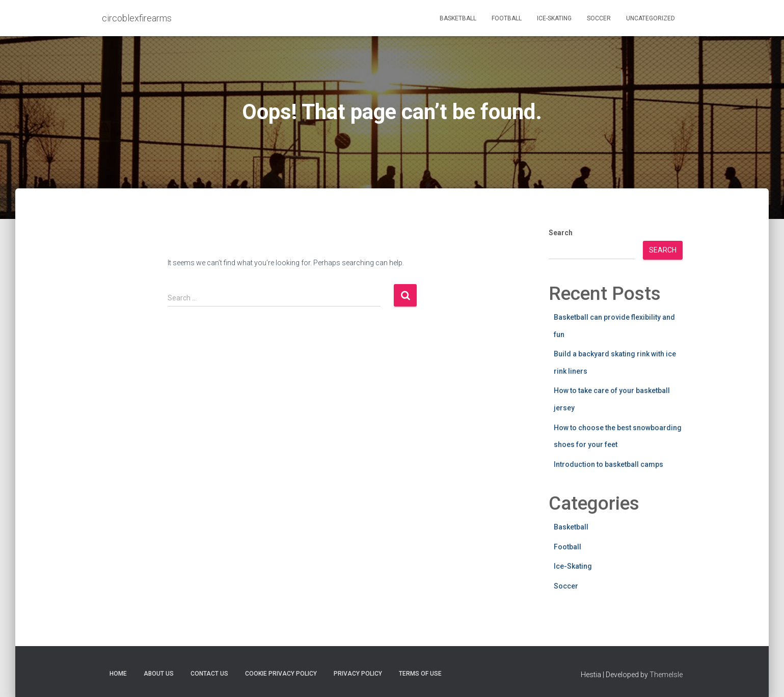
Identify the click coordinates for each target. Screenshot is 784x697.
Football (507, 18)
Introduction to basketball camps (609, 464)
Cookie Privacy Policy (281, 674)
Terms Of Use (420, 674)
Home (118, 674)
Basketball (458, 18)
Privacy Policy (358, 674)
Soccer (599, 18)
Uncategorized (651, 18)
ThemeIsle (666, 675)
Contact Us (209, 674)
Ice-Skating (554, 18)
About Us (159, 674)
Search (561, 233)
